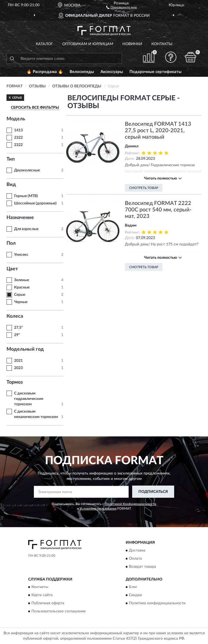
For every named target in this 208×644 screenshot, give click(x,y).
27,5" (19, 328)
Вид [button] (11, 185)
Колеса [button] (15, 316)
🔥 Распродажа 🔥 (45, 72)
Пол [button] (11, 243)
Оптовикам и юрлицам (88, 44)
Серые (20, 295)
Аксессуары (112, 72)
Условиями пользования (98, 509)
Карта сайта (42, 595)
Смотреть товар (144, 188)
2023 (18, 368)
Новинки (132, 44)
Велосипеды (82, 72)
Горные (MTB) (26, 196)
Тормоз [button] (15, 382)
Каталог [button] (44, 44)
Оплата (135, 559)
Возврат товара (142, 567)
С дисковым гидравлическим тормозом (29, 399)
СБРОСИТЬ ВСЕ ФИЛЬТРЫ (35, 108)
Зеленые (22, 280)
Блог (133, 587)
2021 (18, 361)
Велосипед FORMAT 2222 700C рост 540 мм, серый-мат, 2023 (158, 210)
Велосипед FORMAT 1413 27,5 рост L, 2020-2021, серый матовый (158, 131)
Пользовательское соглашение (58, 611)
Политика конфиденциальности (157, 603)
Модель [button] (16, 119)
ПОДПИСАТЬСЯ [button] (153, 492)
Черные (21, 302)
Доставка (137, 550)
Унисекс (21, 255)
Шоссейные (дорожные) (35, 203)
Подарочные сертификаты (155, 72)
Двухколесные (27, 170)
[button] (121, 7)
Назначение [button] (20, 218)
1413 (18, 130)
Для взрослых (26, 229)
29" (17, 335)
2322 (18, 138)
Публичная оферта (48, 603)
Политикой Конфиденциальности (131, 504)
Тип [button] (11, 159)
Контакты (162, 44)
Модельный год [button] (25, 349)
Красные (22, 287)
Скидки (135, 595)
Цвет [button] (12, 269)
